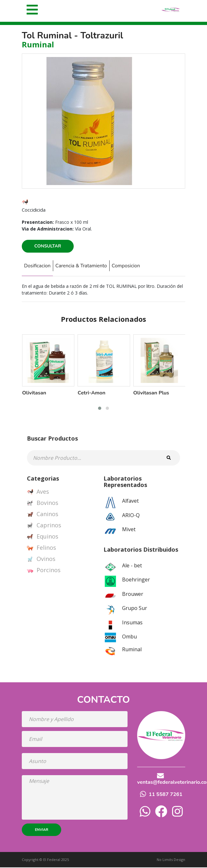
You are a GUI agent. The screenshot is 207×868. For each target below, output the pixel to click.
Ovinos (41, 560)
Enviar (41, 830)
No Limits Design (171, 860)
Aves (38, 492)
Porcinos (44, 571)
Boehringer (136, 580)
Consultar (48, 246)
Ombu (129, 637)
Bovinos (43, 504)
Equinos (43, 537)
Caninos (43, 515)
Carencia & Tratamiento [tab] (87, 266)
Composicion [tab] (135, 266)
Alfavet (130, 501)
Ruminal (132, 650)
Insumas (132, 623)
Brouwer (133, 594)
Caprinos (44, 526)
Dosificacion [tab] (39, 266)
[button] (100, 409)
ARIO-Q (131, 515)
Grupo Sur (135, 609)
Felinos (41, 548)
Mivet (129, 530)
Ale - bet (132, 566)
